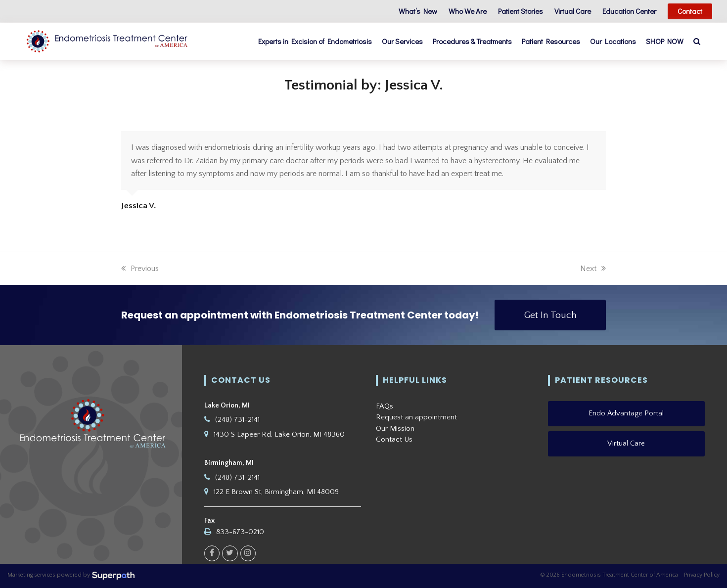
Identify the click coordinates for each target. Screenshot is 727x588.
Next (593, 269)
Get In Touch (550, 315)
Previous (140, 269)
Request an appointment (416, 418)
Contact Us (394, 440)
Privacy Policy (702, 575)
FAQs (385, 406)
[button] (709, 42)
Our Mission (395, 429)
